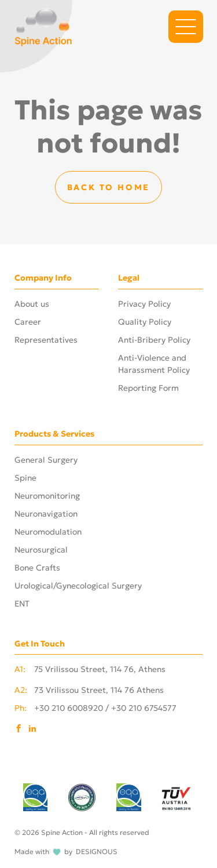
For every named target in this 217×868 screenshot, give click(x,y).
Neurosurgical (41, 550)
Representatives (46, 340)
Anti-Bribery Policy (154, 340)
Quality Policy (145, 322)
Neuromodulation (48, 532)
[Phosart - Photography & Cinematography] (43, 26)
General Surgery (46, 460)
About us (32, 304)
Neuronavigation (46, 514)
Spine (25, 478)
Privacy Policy (144, 304)
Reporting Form (148, 388)
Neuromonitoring (47, 496)
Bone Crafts (37, 568)
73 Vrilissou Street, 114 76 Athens (89, 691)
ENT (22, 604)
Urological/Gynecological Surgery (78, 586)
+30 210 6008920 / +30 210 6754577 (95, 709)
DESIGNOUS (97, 852)
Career (28, 322)
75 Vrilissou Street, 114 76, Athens (90, 670)
